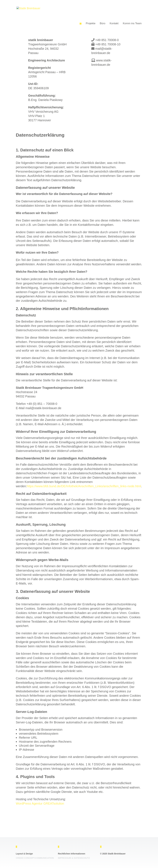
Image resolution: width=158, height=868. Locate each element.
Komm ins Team (132, 23)
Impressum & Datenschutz (74, 858)
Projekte (91, 23)
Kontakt (114, 23)
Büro (102, 23)
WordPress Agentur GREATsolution (40, 803)
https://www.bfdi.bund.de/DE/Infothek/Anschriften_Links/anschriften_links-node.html (84, 486)
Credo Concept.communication (35, 858)
